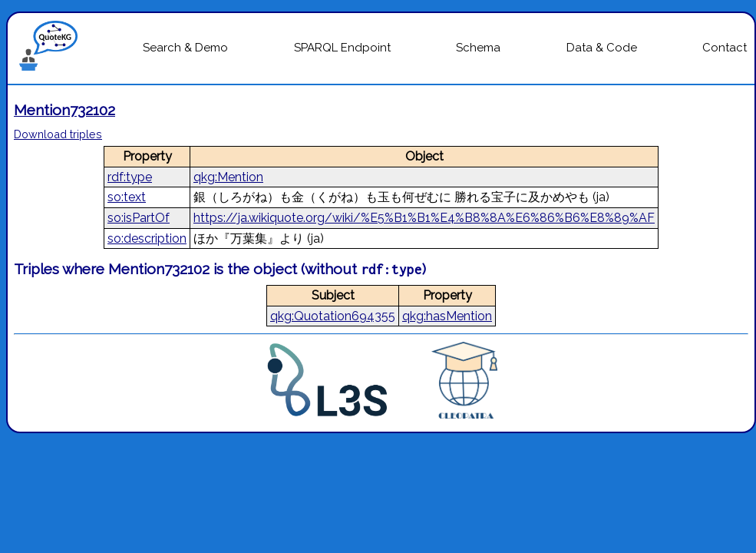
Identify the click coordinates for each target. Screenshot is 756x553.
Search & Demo (185, 48)
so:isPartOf (139, 218)
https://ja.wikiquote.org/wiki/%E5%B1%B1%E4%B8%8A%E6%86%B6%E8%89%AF (424, 218)
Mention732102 (64, 110)
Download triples (58, 134)
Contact (725, 48)
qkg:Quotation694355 (333, 316)
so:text (127, 197)
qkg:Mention (228, 177)
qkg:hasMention (447, 316)
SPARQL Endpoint (342, 48)
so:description (147, 238)
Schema (478, 48)
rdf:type (130, 177)
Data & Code (602, 48)
